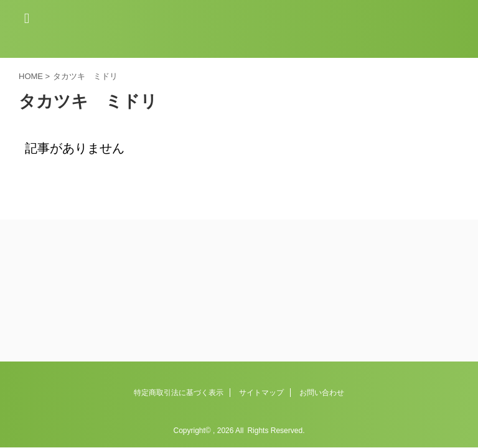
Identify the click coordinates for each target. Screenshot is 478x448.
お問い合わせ (322, 319)
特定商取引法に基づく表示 (179, 319)
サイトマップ (261, 319)
